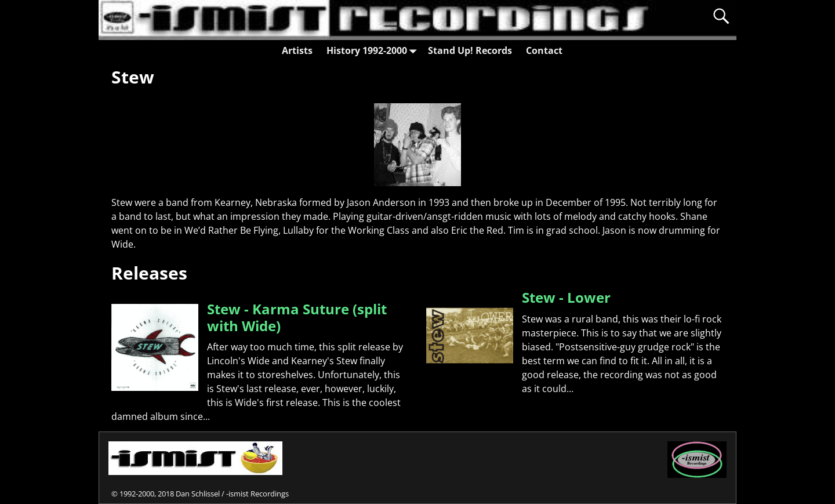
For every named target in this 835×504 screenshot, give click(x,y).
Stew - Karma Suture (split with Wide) (297, 317)
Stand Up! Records (470, 50)
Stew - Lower (566, 297)
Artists (297, 50)
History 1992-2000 (374, 50)
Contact (544, 50)
